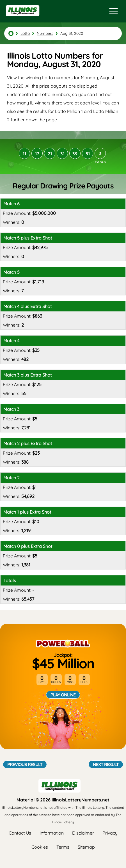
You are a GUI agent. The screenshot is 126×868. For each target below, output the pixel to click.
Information (52, 833)
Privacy (110, 833)
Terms (63, 847)
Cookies (40, 847)
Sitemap (86, 847)
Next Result (106, 764)
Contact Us (20, 833)
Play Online (63, 695)
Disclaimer (83, 833)
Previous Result (25, 764)
